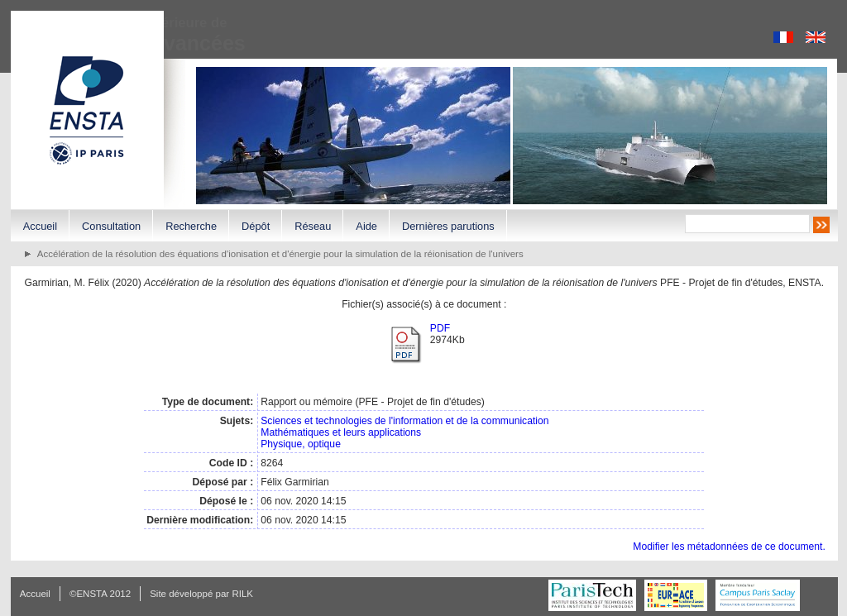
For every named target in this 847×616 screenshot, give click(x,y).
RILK (242, 594)
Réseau (313, 226)
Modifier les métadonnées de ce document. (729, 547)
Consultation (111, 226)
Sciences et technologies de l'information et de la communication (404, 421)
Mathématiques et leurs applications (341, 432)
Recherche (191, 226)
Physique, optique (301, 444)
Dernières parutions (448, 226)
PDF (440, 328)
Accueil (40, 226)
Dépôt (256, 226)
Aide (366, 226)
